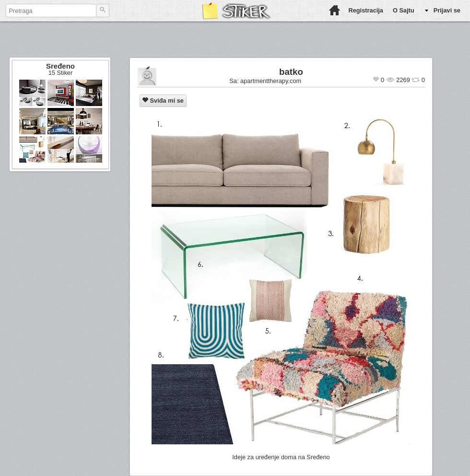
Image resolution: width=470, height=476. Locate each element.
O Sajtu (404, 10)
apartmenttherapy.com (271, 81)
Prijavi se (447, 10)
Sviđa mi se (163, 101)
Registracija (366, 10)
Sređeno (60, 66)
